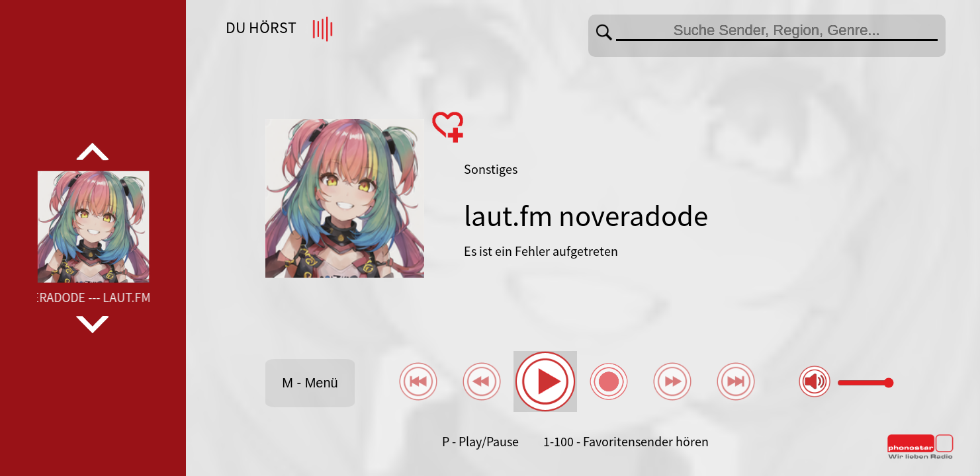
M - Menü (310, 383)
